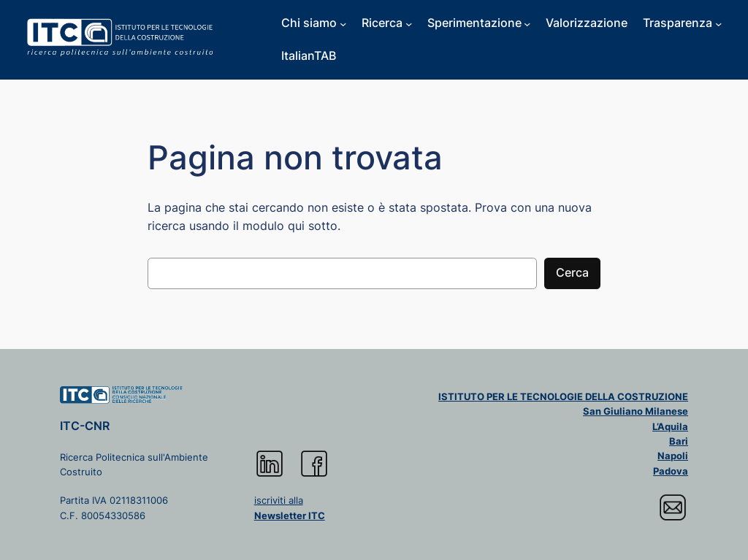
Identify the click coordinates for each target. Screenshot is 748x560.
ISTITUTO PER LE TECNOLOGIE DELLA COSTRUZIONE (563, 396)
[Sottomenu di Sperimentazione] (527, 23)
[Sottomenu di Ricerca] (409, 23)
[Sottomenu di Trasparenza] (718, 23)
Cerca (572, 273)
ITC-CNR (85, 426)
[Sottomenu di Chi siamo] (343, 23)
